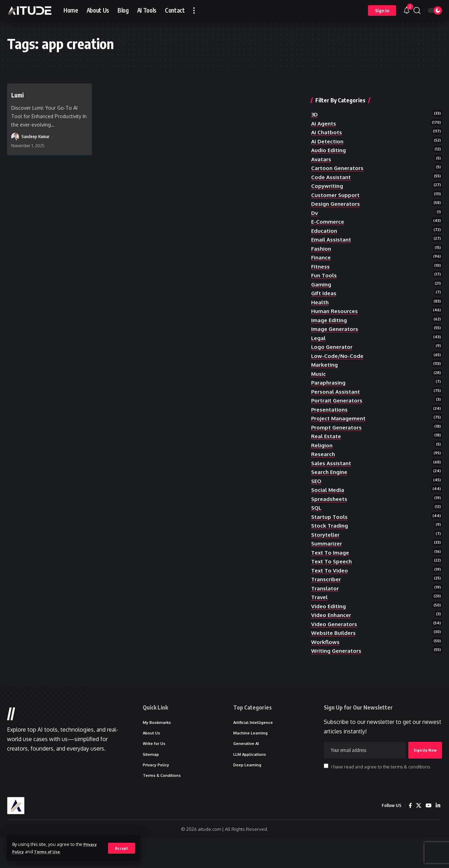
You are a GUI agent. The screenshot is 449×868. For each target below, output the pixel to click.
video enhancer (332, 635)
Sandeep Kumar (37, 137)
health (321, 301)
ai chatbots (327, 120)
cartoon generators (339, 158)
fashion (321, 244)
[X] (418, 835)
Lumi (19, 94)
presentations (331, 415)
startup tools (330, 529)
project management (340, 425)
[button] (121, 848)
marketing (325, 367)
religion (323, 453)
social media (328, 501)
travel (320, 615)
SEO (317, 491)
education (325, 224)
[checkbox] (326, 792)
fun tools (324, 272)
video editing (329, 625)
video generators (336, 644)
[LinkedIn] (438, 835)
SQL (317, 520)
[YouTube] (428, 835)
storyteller (327, 549)
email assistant (332, 234)
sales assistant (332, 472)
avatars (322, 148)
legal (319, 339)
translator (326, 606)
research (324, 463)
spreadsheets (330, 510)
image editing (330, 320)
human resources (335, 310)
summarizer (327, 558)
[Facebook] (409, 835)
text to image (331, 568)
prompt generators (338, 434)
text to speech (333, 577)
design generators (337, 196)
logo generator (333, 348)
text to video (331, 587)
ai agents (324, 110)
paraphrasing (329, 387)
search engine (331, 482)
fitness (321, 263)
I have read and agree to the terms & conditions (381, 793)
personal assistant (337, 396)
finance (321, 253)
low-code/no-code (338, 358)
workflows (326, 663)
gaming (321, 282)
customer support (336, 187)
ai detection (329, 129)
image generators (336, 330)
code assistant (332, 167)
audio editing (329, 139)
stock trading (330, 539)
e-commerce (328, 215)
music (319, 377)
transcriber (327, 596)
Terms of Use (51, 852)
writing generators (338, 672)
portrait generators (339, 406)
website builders (335, 653)
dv (315, 205)
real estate (327, 444)
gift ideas (324, 291)
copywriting (328, 177)
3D (315, 101)
